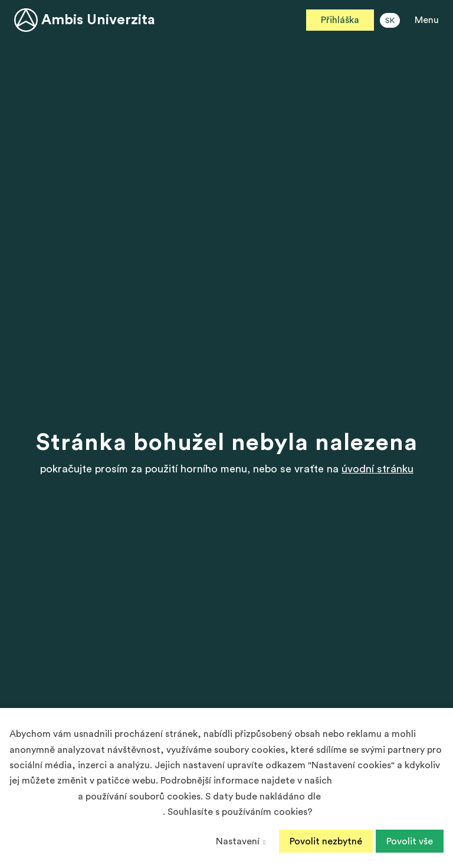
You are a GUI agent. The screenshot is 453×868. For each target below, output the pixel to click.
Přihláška (340, 20)
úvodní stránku (377, 469)
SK (390, 21)
